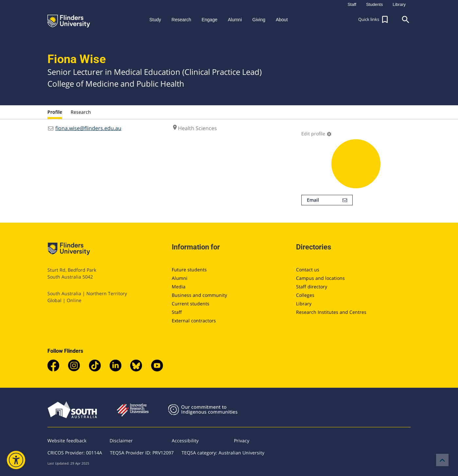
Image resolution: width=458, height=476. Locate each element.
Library (304, 304)
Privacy (242, 441)
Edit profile (317, 134)
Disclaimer (121, 441)
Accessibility (185, 441)
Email (327, 200)
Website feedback (67, 441)
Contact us (308, 270)
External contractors (194, 321)
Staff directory (312, 287)
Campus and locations (320, 278)
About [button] (282, 20)
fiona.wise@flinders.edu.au (88, 128)
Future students (189, 270)
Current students (191, 304)
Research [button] (181, 20)
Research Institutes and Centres (331, 312)
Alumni (180, 278)
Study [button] (155, 20)
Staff (177, 312)
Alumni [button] (235, 20)
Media (179, 287)
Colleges (305, 295)
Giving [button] (259, 20)
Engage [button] (209, 20)
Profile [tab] (55, 112)
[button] (374, 20)
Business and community (199, 295)
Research (81, 112)
